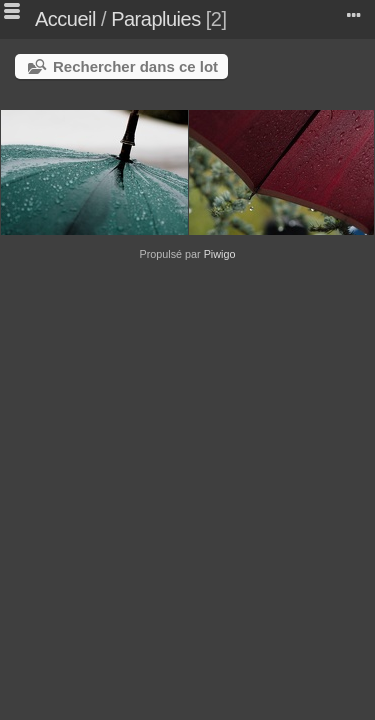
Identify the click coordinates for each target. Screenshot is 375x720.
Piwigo (220, 254)
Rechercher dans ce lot (135, 66)
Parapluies (156, 19)
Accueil (65, 19)
